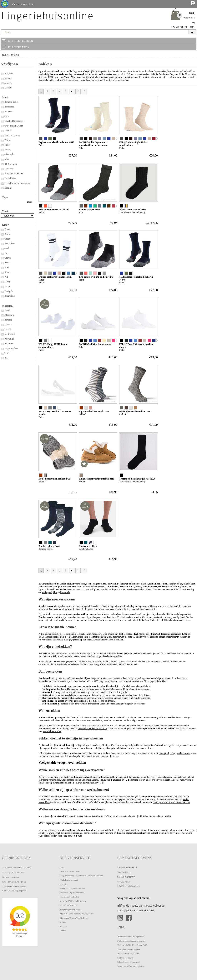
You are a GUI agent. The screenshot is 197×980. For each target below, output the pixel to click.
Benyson (7, 112)
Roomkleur (8, 326)
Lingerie (63, 884)
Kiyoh (20, 936)
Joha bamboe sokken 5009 (86, 681)
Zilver (5, 312)
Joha (5, 159)
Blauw (6, 259)
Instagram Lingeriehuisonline (72, 888)
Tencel (6, 383)
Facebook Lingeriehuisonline (72, 893)
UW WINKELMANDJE (183, 27)
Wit (4, 307)
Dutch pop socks (10, 135)
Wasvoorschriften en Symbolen (131, 966)
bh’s (55, 592)
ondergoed (47, 592)
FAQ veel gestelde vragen (71, 909)
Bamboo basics (10, 102)
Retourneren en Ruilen (69, 897)
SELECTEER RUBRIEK (17, 41)
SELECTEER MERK (15, 47)
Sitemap (63, 926)
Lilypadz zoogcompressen (128, 962)
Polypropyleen (9, 378)
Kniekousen (8, 226)
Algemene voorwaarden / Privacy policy (77, 914)
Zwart (5, 316)
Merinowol (8, 364)
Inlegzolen (8, 221)
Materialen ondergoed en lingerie (131, 941)
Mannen (6, 78)
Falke (5, 145)
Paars (5, 293)
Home (5, 55)
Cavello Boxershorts (12, 121)
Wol (5, 388)
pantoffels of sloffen (48, 836)
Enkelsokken (9, 207)
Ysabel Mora (9, 178)
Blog (62, 867)
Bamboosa (8, 107)
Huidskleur (8, 274)
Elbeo (5, 140)
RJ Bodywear (9, 164)
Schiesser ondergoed (12, 173)
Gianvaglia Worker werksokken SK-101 (171, 802)
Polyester (7, 374)
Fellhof (6, 150)
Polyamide (8, 369)
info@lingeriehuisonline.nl (129, 886)
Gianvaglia (8, 154)
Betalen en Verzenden (69, 905)
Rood (5, 302)
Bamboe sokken (10, 202)
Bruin (5, 264)
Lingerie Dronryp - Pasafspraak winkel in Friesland (81, 876)
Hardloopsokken (10, 216)
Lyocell (6, 359)
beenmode (65, 592)
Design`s (7, 321)
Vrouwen (7, 73)
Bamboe (7, 350)
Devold (6, 131)
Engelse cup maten (125, 958)
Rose (5, 297)
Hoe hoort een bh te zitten (128, 953)
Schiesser (7, 169)
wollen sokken (180, 77)
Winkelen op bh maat (69, 880)
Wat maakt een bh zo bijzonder (130, 937)
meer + (30, 232)
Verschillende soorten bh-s (129, 949)
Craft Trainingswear (12, 126)
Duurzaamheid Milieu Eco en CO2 (132, 945)
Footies (6, 211)
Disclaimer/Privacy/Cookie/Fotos (74, 918)
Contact (63, 931)
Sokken (15, 55)
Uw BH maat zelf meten (70, 871)
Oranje (6, 288)
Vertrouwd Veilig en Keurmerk (73, 901)
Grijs (5, 283)
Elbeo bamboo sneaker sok (177, 620)
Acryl (5, 340)
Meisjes (6, 88)
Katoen (6, 355)
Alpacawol (8, 345)
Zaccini (6, 188)
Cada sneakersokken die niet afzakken (59, 637)
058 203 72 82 (25, 868)
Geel (5, 278)
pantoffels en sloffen (52, 731)
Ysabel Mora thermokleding (16, 183)
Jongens (6, 83)
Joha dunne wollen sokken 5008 (93, 729)
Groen (6, 269)
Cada (5, 116)
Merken (63, 922)
